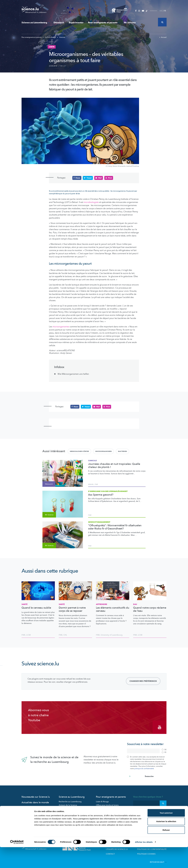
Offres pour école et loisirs (107, 804)
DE (161, 11)
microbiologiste (91, 202)
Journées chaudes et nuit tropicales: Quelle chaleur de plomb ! (114, 465)
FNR (61, 66)
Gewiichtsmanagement (99, 522)
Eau (135, 604)
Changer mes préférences (143, 681)
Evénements (64, 818)
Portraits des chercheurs (69, 807)
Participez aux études (68, 811)
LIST (65, 66)
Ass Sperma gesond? (101, 495)
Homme (61, 37)
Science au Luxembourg (35, 23)
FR (165, 11)
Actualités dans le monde (35, 801)
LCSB (28, 635)
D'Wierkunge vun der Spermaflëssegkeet (108, 491)
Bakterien (122, 451)
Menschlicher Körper (79, 451)
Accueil (163, 37)
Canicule (92, 460)
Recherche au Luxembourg (70, 800)
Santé (25, 604)
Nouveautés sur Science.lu (36, 795)
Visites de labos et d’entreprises (109, 807)
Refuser (166, 851)
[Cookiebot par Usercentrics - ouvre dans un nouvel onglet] (17, 863)
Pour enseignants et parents (104, 23)
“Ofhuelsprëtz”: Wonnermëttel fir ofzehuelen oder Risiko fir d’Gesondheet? (115, 527)
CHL (65, 635)
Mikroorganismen (103, 451)
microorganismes (61, 327)
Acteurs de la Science (68, 804)
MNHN (91, 484)
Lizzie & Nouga (50, 37)
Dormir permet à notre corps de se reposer (72, 609)
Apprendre (102, 604)
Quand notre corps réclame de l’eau (150, 609)
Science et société (66, 815)
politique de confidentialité (144, 767)
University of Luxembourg (112, 635)
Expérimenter (76, 23)
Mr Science (130, 23)
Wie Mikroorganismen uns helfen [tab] (73, 374)
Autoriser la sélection (166, 842)
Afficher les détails (144, 863)
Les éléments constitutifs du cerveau (113, 609)
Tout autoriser (166, 834)
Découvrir (59, 23)
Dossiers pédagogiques (106, 811)
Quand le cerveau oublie (36, 608)
